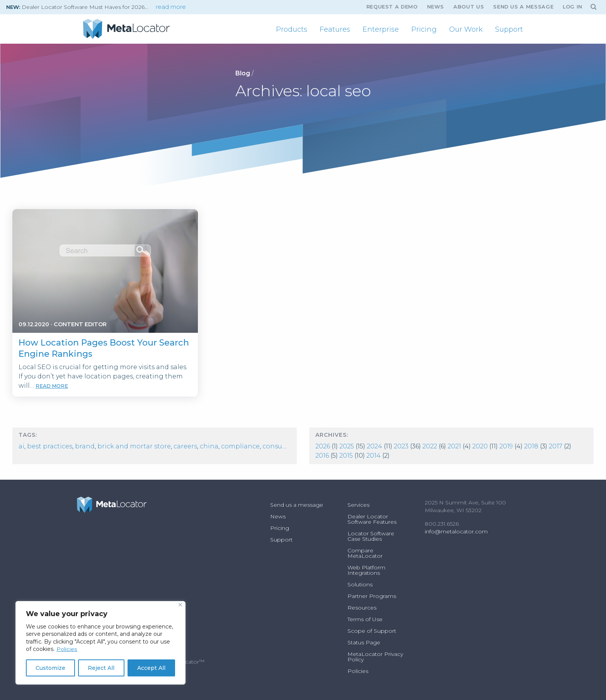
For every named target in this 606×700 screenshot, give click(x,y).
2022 (430, 446)
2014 (374, 456)
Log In (573, 7)
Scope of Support (372, 631)
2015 (346, 456)
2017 (556, 446)
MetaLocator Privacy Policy (375, 657)
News (436, 7)
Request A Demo (392, 7)
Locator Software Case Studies (371, 536)
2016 (322, 456)
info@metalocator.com (456, 531)
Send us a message (523, 7)
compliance (240, 446)
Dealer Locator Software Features (372, 519)
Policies (67, 649)
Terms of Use (365, 619)
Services (358, 505)
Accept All (151, 668)
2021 (454, 446)
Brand (85, 446)
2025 (347, 446)
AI (21, 446)
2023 (401, 446)
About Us (469, 7)
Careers (185, 446)
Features (335, 29)
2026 (323, 446)
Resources (362, 608)
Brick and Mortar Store (134, 446)
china (209, 446)
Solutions (360, 584)
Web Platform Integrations (366, 570)
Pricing (424, 29)
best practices (50, 446)
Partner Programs (372, 596)
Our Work (466, 29)
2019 (506, 446)
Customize (50, 668)
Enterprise (381, 29)
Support (509, 29)
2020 (480, 446)
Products (292, 29)
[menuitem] (292, 29)
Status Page (364, 642)
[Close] (180, 605)
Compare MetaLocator (365, 553)
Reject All (101, 668)
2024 (374, 446)
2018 (531, 446)
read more (171, 7)
